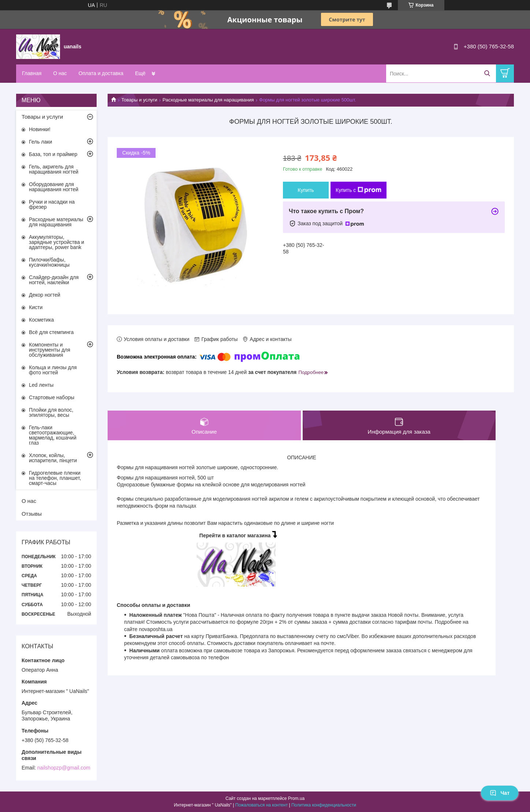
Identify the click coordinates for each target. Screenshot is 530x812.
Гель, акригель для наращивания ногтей (54, 169)
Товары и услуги (139, 100)
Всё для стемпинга (51, 332)
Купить (306, 190)
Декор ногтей (45, 295)
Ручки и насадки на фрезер (52, 204)
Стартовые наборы (52, 397)
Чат (500, 793)
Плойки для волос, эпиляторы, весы (51, 412)
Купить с (359, 190)
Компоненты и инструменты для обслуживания (50, 350)
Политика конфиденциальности (324, 805)
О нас (60, 73)
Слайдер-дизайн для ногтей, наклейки (54, 280)
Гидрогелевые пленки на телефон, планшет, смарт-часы (55, 478)
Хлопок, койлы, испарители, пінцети (53, 458)
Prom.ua (296, 798)
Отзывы (32, 514)
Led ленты (41, 385)
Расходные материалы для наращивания (208, 100)
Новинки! (40, 129)
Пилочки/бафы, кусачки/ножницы (49, 262)
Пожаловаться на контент (262, 805)
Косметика (41, 320)
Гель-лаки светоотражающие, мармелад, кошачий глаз (53, 435)
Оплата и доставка (101, 73)
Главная (32, 73)
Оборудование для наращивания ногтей (54, 187)
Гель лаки (40, 142)
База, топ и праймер (53, 154)
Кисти (36, 307)
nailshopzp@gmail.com (64, 768)
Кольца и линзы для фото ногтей (53, 370)
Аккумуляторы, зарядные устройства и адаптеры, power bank (57, 242)
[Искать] (487, 73)
